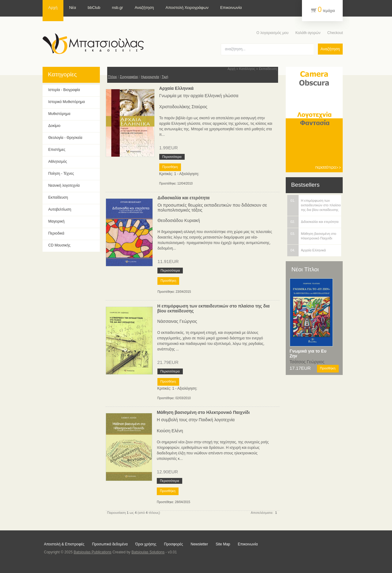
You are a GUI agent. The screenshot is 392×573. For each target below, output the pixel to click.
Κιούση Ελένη (170, 431)
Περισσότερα (172, 157)
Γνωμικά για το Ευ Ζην (308, 353)
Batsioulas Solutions (148, 552)
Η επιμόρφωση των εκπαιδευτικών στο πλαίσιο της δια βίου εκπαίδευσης (214, 308)
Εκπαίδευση (268, 69)
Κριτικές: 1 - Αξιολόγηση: (179, 174)
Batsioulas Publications (92, 552)
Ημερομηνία (150, 77)
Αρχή (232, 69)
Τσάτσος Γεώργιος (307, 362)
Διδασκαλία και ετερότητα (183, 198)
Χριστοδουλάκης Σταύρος (183, 107)
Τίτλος (112, 77)
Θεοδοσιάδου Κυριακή (179, 220)
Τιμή (165, 77)
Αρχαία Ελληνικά (176, 88)
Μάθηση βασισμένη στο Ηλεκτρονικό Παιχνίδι (203, 412)
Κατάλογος (247, 69)
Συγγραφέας (129, 77)
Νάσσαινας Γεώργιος (177, 321)
